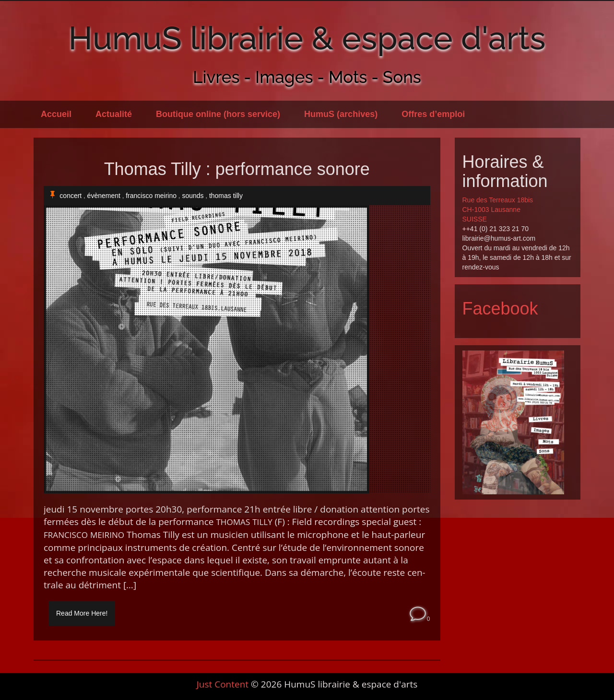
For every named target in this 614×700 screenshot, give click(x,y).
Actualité (114, 114)
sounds (193, 196)
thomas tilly (226, 196)
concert (71, 196)
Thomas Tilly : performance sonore (237, 169)
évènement (104, 196)
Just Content (223, 684)
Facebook (500, 309)
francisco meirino (151, 196)
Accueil (56, 114)
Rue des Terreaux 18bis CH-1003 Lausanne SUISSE (498, 210)
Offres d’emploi (433, 114)
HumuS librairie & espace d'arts (307, 38)
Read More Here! (82, 613)
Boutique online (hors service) (218, 114)
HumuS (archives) (341, 114)
